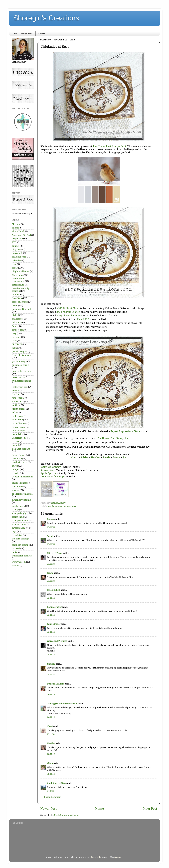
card (14, 264)
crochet (16, 295)
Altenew (16, 224)
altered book (18, 231)
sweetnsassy (18, 528)
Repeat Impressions (65, 506)
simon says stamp (21, 500)
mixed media (19, 427)
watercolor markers (22, 556)
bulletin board (19, 257)
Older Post (150, 809)
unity (15, 552)
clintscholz (95, 857)
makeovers (18, 416)
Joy (125, 457)
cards (51, 506)
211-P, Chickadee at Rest (70, 316)
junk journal (18, 398)
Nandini (51, 664)
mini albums (18, 423)
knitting (16, 405)
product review (20, 462)
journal (16, 391)
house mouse (19, 377)
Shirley (84, 457)
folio (14, 341)
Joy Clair (16, 394)
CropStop (17, 298)
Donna (117, 457)
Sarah (50, 536)
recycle (15, 473)
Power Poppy (19, 455)
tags (14, 531)
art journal (17, 239)
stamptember (19, 524)
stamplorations (20, 521)
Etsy (14, 333)
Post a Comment (53, 797)
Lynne (50, 573)
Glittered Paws (54, 553)
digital (15, 315)
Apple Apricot (48, 473)
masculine (17, 420)
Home (14, 33)
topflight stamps (21, 545)
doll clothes (18, 319)
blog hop (16, 250)
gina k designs (19, 352)
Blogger (118, 857)
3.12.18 (50, 791)
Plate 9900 (83, 319)
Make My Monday (51, 467)
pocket (15, 445)
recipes (16, 469)
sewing (16, 490)
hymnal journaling (22, 381)
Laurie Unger (54, 624)
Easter (15, 326)
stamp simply (19, 513)
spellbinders (18, 506)
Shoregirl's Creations (46, 18)
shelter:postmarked (22, 494)
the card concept (21, 539)
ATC (14, 242)
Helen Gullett (54, 590)
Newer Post (49, 809)
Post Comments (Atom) (66, 815)
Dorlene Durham (56, 684)
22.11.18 (51, 598)
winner (16, 566)
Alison (50, 763)
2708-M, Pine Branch (68, 312)
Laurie (106, 457)
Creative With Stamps (53, 476)
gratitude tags (19, 361)
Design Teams (27, 33)
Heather (96, 457)
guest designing (20, 365)
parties (16, 442)
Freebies (41, 33)
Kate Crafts (18, 402)
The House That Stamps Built (113, 438)
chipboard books (21, 271)
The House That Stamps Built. (110, 146)
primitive (17, 459)
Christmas (17, 275)
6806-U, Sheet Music (68, 308)
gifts (14, 348)
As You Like (47, 470)
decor (15, 306)
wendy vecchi (19, 562)
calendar (16, 261)
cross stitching (20, 302)
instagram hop (20, 387)
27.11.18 (51, 734)
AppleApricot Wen (56, 783)
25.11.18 (51, 675)
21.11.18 (51, 527)
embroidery (18, 330)
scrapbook (17, 487)
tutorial (16, 548)
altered (15, 228)
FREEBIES (17, 344)
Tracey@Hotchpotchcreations (63, 704)
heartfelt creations (22, 371)
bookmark (17, 253)
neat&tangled (19, 431)
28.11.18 (51, 754)
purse (15, 466)
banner (16, 246)
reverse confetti (20, 483)
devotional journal (21, 309)
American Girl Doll (21, 235)
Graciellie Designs (21, 355)
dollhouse (17, 323)
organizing (18, 434)
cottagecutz (18, 285)
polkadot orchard (21, 449)
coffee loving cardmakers (19, 280)
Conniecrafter (54, 607)
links (14, 412)
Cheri (75, 457)
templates (17, 535)
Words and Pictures (57, 641)
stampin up (18, 517)
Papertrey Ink (19, 438)
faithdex (16, 337)
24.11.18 (51, 655)
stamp (15, 510)
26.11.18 (51, 695)
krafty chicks (19, 409)
